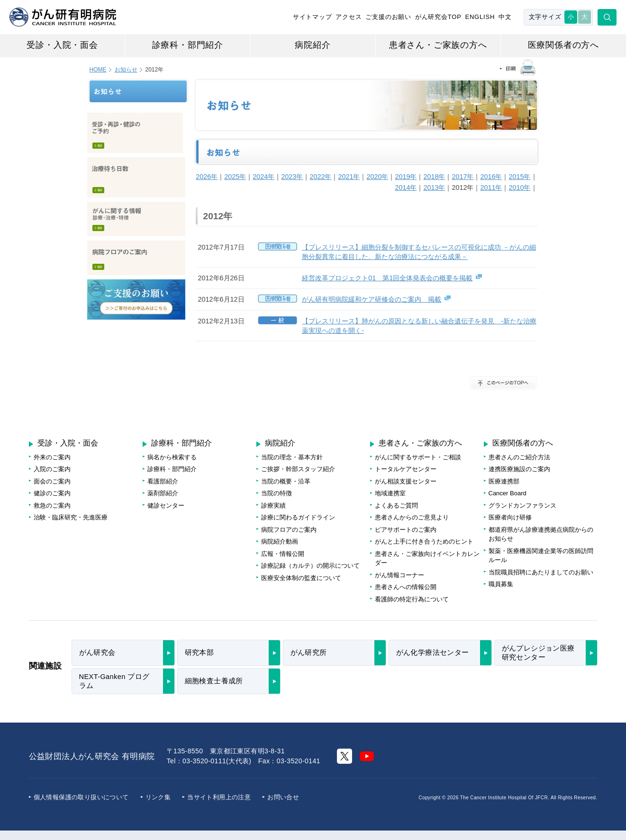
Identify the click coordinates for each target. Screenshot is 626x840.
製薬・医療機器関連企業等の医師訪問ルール (541, 556)
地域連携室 (390, 493)
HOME (98, 70)
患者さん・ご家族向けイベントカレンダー (427, 559)
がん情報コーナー (399, 575)
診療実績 (273, 505)
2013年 (434, 188)
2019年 (406, 177)
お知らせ (126, 70)
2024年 (263, 177)
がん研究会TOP (438, 17)
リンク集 (158, 797)
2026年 (207, 177)
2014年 (406, 188)
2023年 (292, 177)
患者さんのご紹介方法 (519, 457)
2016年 (491, 177)
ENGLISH (480, 17)
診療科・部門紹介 (188, 45)
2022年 (320, 177)
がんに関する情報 (136, 219)
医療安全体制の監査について (301, 578)
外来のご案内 (52, 457)
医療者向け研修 (510, 517)
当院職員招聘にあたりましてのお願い (541, 572)
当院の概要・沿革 (286, 481)
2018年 (434, 177)
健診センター (166, 505)
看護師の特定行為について (412, 599)
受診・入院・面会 (62, 45)
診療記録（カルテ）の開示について (310, 566)
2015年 (519, 177)
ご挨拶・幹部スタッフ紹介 (298, 469)
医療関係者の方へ (563, 45)
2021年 (349, 177)
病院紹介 (313, 45)
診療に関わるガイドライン (298, 517)
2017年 (463, 177)
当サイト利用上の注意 (219, 797)
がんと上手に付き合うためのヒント (424, 541)
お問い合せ (283, 797)
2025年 (235, 177)
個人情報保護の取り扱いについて (81, 797)
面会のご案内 (52, 481)
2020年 (377, 177)
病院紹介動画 (280, 541)
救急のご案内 (52, 505)
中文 (505, 17)
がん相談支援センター (406, 481)
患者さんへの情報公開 (406, 587)
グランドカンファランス (522, 505)
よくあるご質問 (396, 505)
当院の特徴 (277, 493)
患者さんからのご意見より (412, 517)
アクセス (349, 17)
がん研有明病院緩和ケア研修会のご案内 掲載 (372, 299)
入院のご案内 (52, 469)
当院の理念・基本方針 (292, 457)
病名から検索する (172, 457)
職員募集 (501, 584)
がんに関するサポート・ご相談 (418, 457)
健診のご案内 (52, 493)
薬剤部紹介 (163, 493)
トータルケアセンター (406, 469)
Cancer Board (508, 493)
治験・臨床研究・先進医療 (71, 517)
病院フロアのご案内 (136, 258)
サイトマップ (313, 17)
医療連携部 (504, 481)
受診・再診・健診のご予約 (135, 133)
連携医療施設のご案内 (519, 469)
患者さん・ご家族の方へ (438, 45)
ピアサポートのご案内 (406, 530)
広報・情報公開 (283, 554)
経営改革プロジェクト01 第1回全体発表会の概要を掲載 (387, 278)
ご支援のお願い (388, 17)
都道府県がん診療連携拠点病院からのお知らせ (541, 534)
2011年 (491, 188)
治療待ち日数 (136, 177)
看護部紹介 (163, 481)
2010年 (519, 188)
